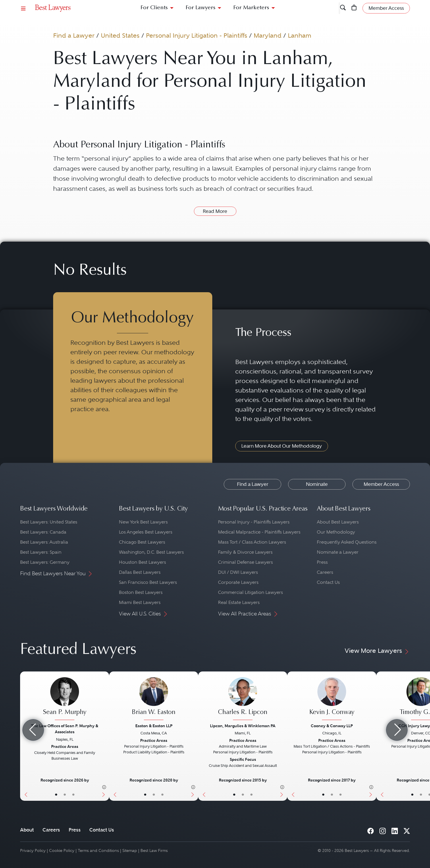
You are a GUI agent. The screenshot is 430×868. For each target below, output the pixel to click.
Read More (215, 211)
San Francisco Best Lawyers (148, 582)
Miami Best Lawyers (140, 602)
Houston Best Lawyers (142, 562)
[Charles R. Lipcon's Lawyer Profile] (243, 699)
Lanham (300, 35)
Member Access (381, 484)
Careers (325, 572)
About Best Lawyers (338, 522)
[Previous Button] (114, 736)
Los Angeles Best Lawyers (146, 532)
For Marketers (251, 8)
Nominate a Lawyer (338, 552)
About (27, 830)
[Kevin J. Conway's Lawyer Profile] (332, 699)
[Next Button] (105, 736)
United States (120, 35)
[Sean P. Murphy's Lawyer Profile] (65, 699)
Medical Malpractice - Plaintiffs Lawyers (259, 532)
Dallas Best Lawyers (140, 572)
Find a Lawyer (74, 35)
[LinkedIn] (395, 830)
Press (322, 562)
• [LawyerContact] (73, 794)
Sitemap (130, 851)
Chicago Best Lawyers (142, 542)
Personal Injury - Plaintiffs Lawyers (254, 522)
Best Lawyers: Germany (45, 562)
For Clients (154, 8)
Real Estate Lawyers (239, 602)
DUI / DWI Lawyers (238, 572)
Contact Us (328, 582)
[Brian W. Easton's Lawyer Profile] (154, 699)
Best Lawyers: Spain (41, 552)
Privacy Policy (33, 851)
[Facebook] (371, 830)
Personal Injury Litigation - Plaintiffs (197, 35)
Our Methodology (336, 532)
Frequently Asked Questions (347, 542)
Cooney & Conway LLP (332, 726)
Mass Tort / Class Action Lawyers (252, 542)
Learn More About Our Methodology (282, 446)
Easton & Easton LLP (154, 726)
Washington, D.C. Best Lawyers (151, 552)
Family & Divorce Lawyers (245, 552)
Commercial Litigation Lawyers (250, 592)
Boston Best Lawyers (141, 592)
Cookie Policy (62, 851)
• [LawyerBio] (65, 794)
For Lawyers (200, 8)
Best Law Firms (154, 851)
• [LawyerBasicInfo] (56, 794)
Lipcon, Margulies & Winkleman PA (243, 726)
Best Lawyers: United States (49, 522)
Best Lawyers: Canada (43, 532)
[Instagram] (383, 830)
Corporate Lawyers (238, 582)
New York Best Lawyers (143, 522)
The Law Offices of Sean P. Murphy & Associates (65, 729)
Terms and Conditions (98, 851)
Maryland (268, 35)
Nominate (317, 484)
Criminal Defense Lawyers (245, 562)
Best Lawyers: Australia (44, 542)
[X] (407, 830)
